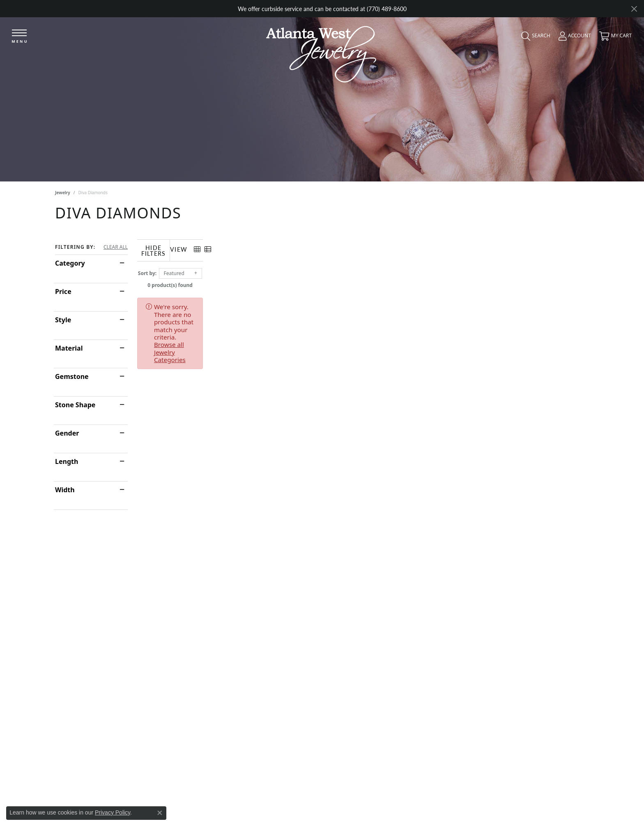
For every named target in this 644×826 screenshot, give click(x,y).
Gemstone (72, 376)
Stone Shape (75, 405)
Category (70, 263)
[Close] (634, 9)
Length (67, 461)
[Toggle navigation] (19, 37)
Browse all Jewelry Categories (372, 305)
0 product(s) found (363, 283)
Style (63, 320)
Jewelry (63, 193)
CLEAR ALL (116, 247)
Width (65, 490)
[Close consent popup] (160, 813)
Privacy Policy (113, 812)
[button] (534, 38)
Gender (67, 433)
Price (63, 291)
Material (69, 348)
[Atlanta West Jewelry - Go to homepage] (321, 52)
